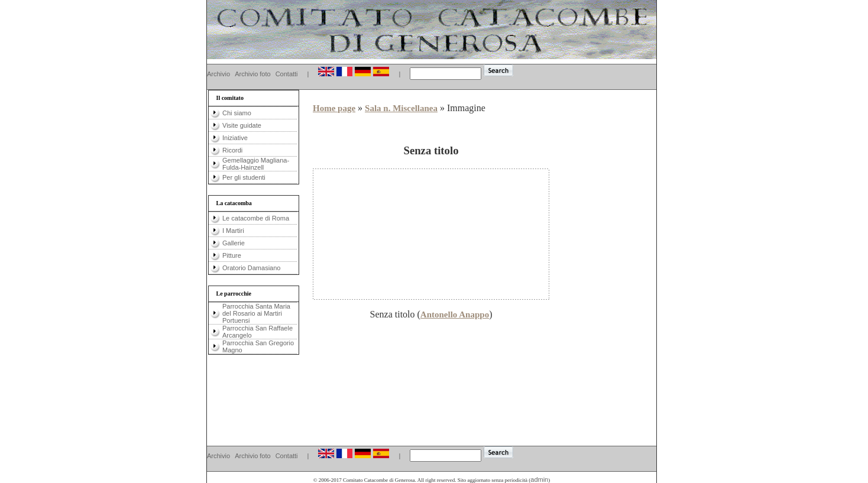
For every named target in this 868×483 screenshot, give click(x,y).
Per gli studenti (244, 177)
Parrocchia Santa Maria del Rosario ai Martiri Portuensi (256, 313)
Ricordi (232, 150)
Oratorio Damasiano (251, 268)
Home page (334, 108)
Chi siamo (237, 113)
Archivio (218, 74)
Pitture (232, 255)
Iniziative (235, 138)
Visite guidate (242, 125)
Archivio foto (253, 74)
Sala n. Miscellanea (401, 108)
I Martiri (233, 231)
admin (539, 479)
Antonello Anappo (455, 315)
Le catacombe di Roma (256, 218)
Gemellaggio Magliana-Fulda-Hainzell (256, 164)
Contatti (287, 74)
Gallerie (234, 243)
